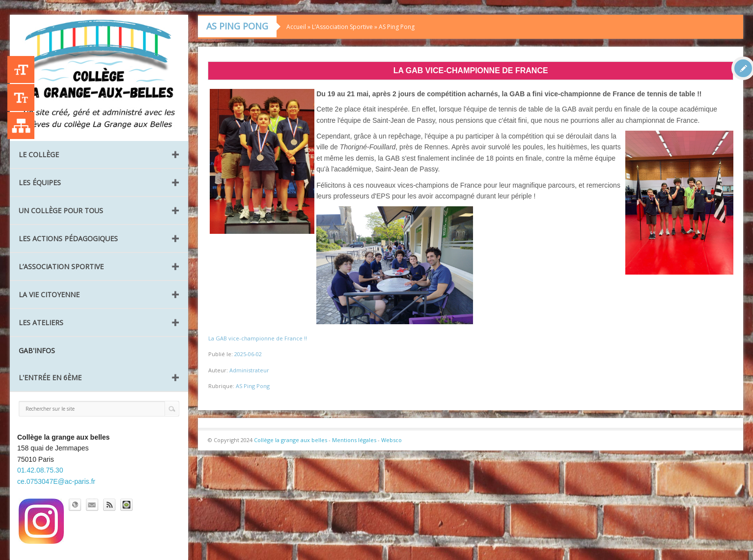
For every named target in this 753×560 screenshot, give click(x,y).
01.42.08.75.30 (40, 470)
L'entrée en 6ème (50, 378)
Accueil (296, 27)
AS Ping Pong (397, 27)
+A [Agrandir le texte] (21, 70)
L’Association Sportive (61, 266)
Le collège (39, 154)
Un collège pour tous (61, 210)
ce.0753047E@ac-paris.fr (56, 481)
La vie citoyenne (49, 294)
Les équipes (40, 182)
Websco (391, 440)
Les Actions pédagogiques (68, 238)
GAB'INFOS (37, 350)
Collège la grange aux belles (291, 440)
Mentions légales (354, 440)
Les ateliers (41, 322)
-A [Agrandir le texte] (21, 98)
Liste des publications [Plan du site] (21, 126)
